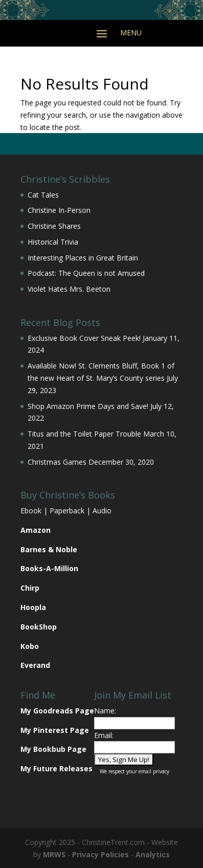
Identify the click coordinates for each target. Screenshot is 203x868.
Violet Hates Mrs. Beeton (69, 289)
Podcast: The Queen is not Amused (86, 273)
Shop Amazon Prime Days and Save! (88, 406)
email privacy (154, 771)
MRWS (54, 854)
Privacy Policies (100, 854)
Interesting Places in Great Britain (83, 258)
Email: (104, 735)
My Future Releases (57, 768)
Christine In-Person (59, 210)
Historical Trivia (53, 242)
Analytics (153, 854)
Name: (105, 711)
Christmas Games (57, 462)
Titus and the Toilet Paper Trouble (84, 434)
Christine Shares (54, 226)
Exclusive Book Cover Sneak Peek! (84, 338)
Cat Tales (43, 195)
